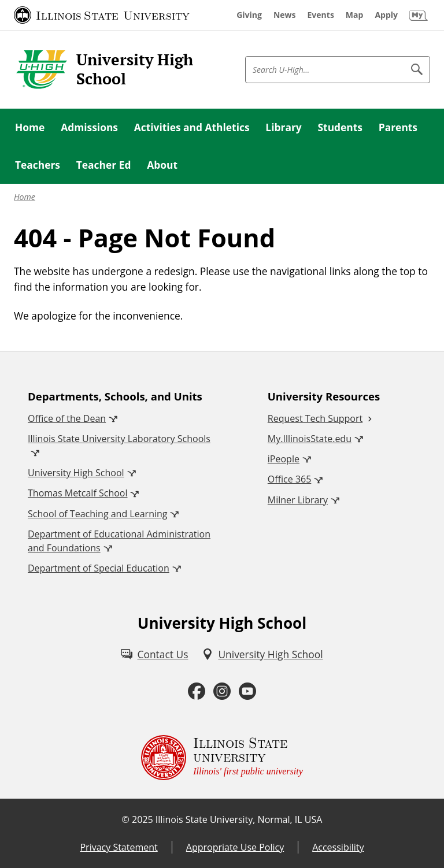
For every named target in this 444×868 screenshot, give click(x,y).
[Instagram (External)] (222, 691)
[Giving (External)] (249, 15)
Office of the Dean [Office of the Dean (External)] (67, 418)
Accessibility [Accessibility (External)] (338, 847)
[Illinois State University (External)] (102, 15)
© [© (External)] (126, 819)
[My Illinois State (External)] (419, 15)
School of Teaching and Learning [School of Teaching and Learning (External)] (97, 514)
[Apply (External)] (386, 15)
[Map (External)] (355, 15)
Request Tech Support (315, 418)
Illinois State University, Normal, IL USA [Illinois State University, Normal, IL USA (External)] (239, 819)
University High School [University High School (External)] (76, 473)
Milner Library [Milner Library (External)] (298, 500)
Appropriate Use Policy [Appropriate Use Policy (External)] (235, 847)
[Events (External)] (321, 15)
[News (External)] (285, 15)
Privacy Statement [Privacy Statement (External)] (119, 847)
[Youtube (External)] (247, 691)
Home (25, 197)
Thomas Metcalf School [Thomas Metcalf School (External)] (77, 493)
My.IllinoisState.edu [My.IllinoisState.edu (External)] (310, 439)
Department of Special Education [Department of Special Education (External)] (99, 568)
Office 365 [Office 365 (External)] (290, 479)
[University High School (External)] (262, 654)
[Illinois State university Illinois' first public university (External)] (222, 758)
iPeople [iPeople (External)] (284, 459)
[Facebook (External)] (197, 691)
